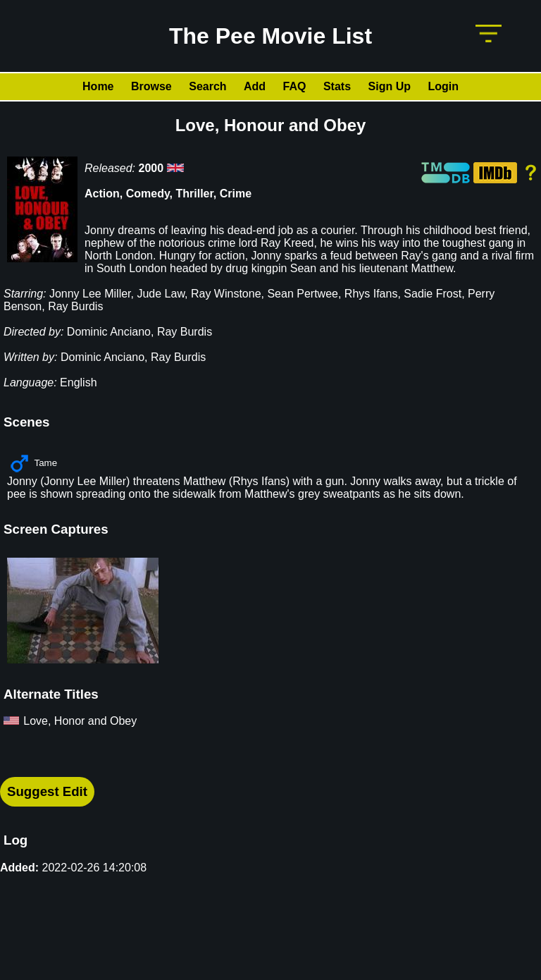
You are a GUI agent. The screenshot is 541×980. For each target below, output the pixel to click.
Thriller (195, 194)
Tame (45, 463)
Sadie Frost (433, 294)
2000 (151, 168)
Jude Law (161, 294)
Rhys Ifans (371, 294)
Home (98, 86)
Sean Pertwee (303, 294)
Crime (236, 194)
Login (443, 86)
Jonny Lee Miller (90, 294)
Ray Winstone (226, 294)
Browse (151, 86)
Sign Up (390, 86)
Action (102, 194)
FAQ (295, 86)
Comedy (148, 194)
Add (255, 86)
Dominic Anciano (109, 332)
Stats (337, 86)
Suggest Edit (47, 791)
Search (207, 86)
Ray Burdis (75, 306)
